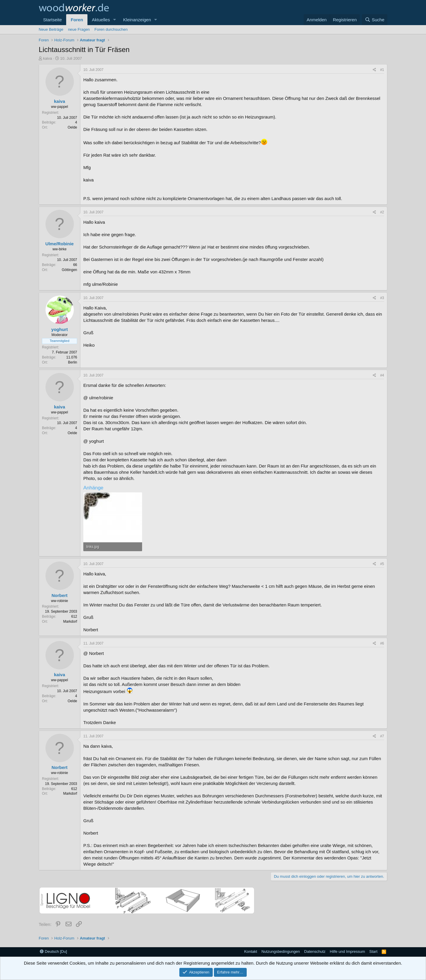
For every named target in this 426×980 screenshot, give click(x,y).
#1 (382, 70)
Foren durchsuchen (111, 29)
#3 (382, 298)
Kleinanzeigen (137, 20)
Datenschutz (315, 951)
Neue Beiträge (51, 29)
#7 (382, 736)
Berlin (73, 362)
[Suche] (375, 20)
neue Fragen (79, 29)
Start (373, 951)
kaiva (48, 58)
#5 (382, 564)
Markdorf (70, 622)
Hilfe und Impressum (347, 951)
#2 (382, 212)
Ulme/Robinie (60, 244)
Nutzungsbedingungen (281, 951)
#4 (382, 375)
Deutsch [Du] (53, 951)
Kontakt (251, 951)
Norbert (59, 595)
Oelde (72, 127)
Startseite (52, 20)
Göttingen (69, 270)
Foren (77, 20)
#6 (382, 643)
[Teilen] (374, 70)
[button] (115, 20)
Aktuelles (101, 20)
